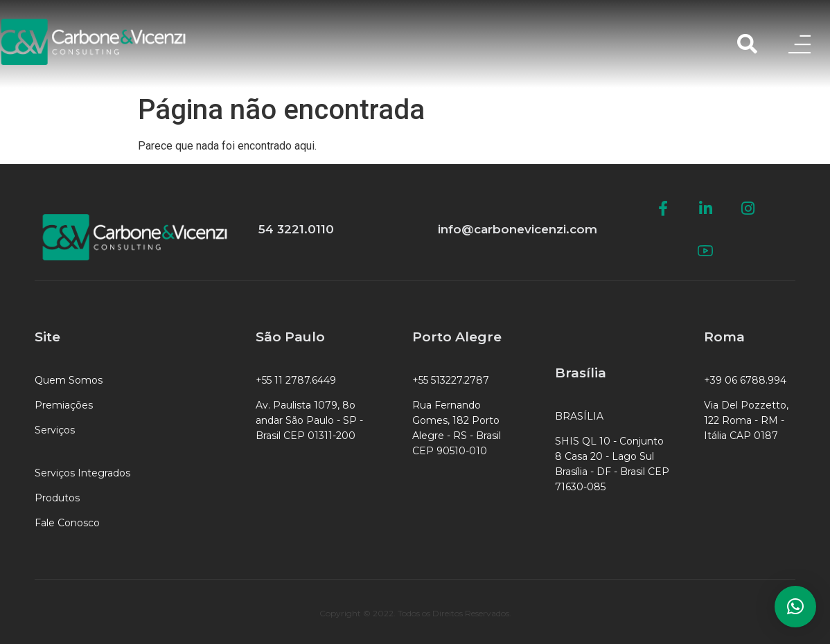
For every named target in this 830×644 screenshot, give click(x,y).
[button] (795, 607)
